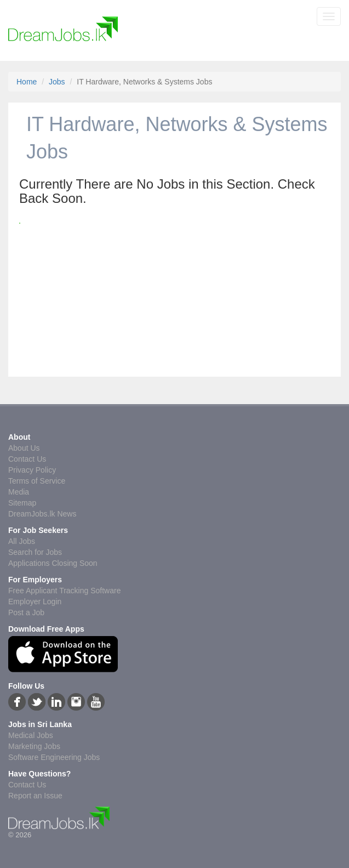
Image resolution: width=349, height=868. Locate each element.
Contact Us (27, 459)
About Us (24, 448)
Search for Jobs (35, 552)
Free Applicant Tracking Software (64, 591)
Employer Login (35, 602)
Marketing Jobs (34, 746)
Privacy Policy (32, 470)
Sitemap (22, 503)
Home (27, 82)
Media (19, 492)
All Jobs (22, 541)
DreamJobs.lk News (42, 514)
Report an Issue (35, 796)
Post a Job (26, 612)
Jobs (57, 82)
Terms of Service (37, 481)
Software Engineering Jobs (54, 757)
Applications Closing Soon (53, 563)
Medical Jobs (31, 735)
